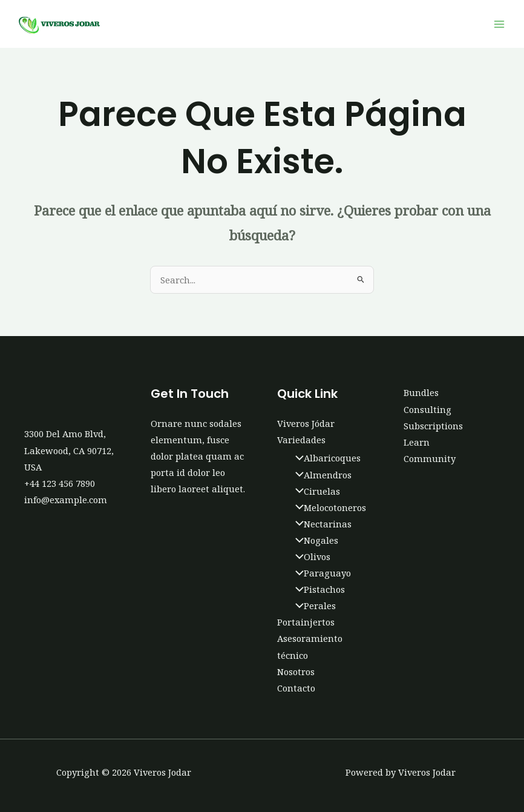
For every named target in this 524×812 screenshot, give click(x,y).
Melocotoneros (328, 507)
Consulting (427, 409)
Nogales (314, 540)
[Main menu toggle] (499, 24)
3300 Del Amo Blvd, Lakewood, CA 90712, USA (69, 450)
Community (430, 458)
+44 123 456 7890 (60, 483)
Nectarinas (320, 524)
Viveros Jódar (306, 423)
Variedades (301, 440)
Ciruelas (315, 491)
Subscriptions (433, 426)
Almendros (320, 475)
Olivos (310, 556)
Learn (417, 442)
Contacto (296, 688)
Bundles (421, 392)
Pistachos (317, 589)
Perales (313, 606)
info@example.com (66, 500)
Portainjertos (306, 622)
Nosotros (296, 672)
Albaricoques (325, 458)
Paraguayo (320, 573)
